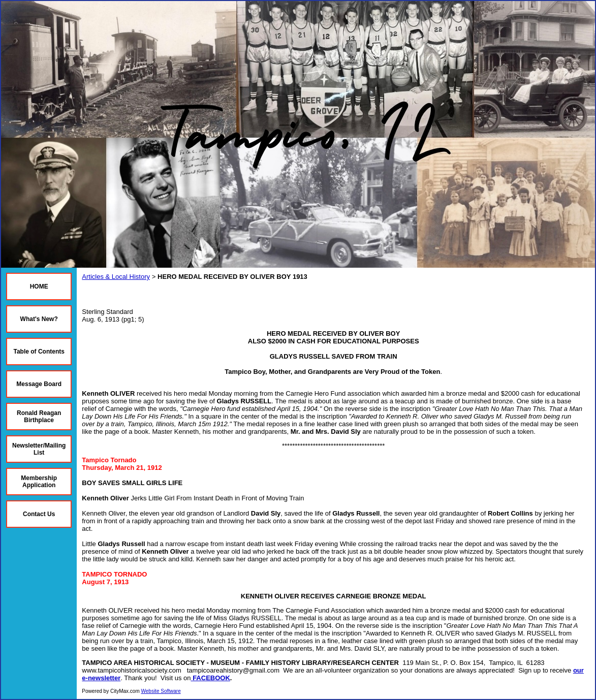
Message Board (39, 384)
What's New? (39, 319)
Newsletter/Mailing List (39, 449)
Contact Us (39, 514)
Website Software (161, 691)
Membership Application (39, 482)
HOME (39, 287)
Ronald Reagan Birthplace (39, 417)
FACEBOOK (211, 678)
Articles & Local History (116, 277)
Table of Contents (39, 352)
